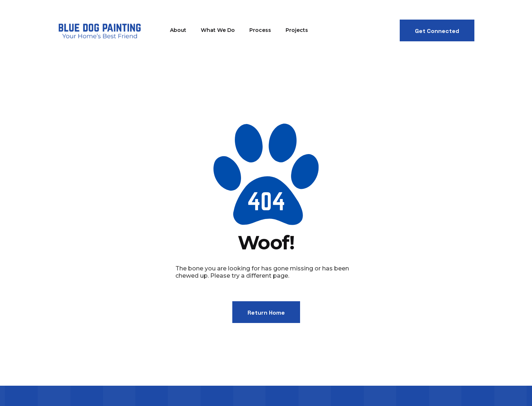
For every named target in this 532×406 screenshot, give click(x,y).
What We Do (218, 30)
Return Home (266, 313)
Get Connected (437, 31)
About (178, 30)
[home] (99, 30)
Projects (297, 30)
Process (260, 30)
